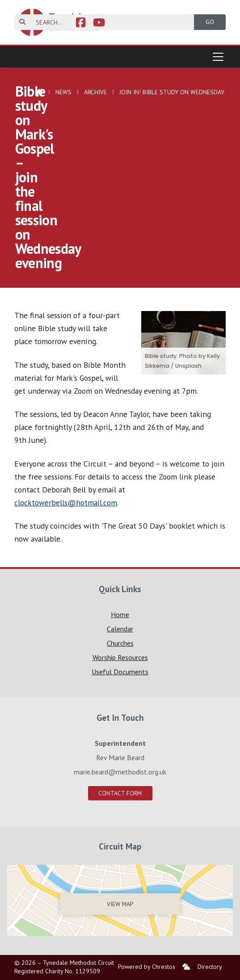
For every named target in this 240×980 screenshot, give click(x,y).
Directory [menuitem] (210, 967)
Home (120, 614)
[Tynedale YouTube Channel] (99, 24)
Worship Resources (120, 657)
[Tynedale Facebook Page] (81, 24)
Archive (95, 92)
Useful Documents (120, 672)
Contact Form (120, 793)
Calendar (120, 629)
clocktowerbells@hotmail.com (66, 503)
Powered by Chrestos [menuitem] (147, 967)
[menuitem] (186, 967)
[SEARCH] (109, 22)
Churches (120, 643)
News (63, 92)
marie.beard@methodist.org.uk (120, 772)
